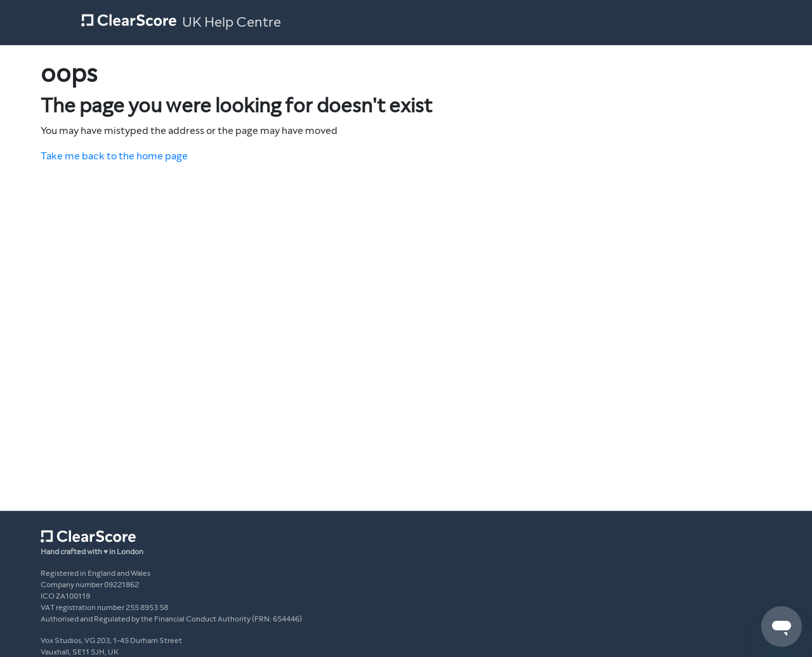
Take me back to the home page (114, 156)
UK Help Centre (232, 22)
